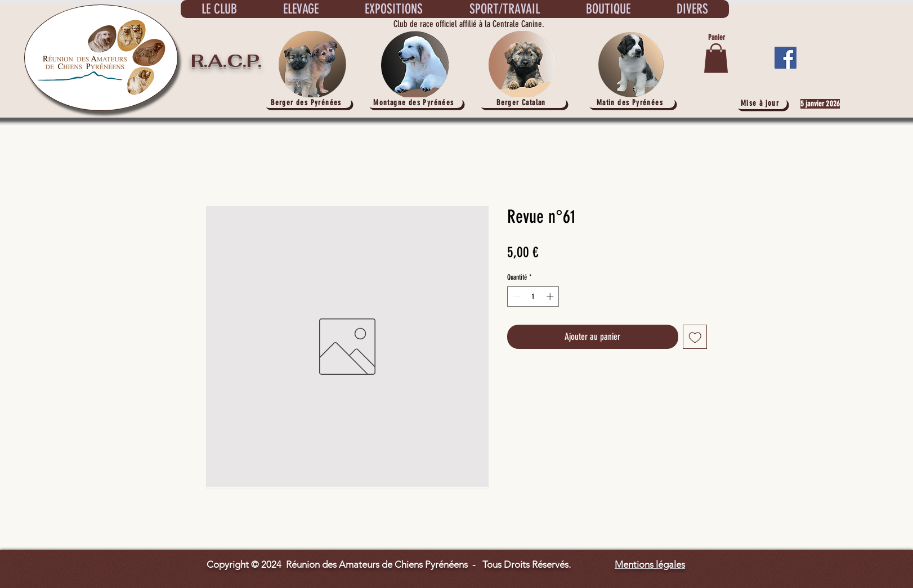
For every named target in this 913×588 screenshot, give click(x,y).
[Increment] (551, 297)
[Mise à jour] (761, 103)
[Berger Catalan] (522, 103)
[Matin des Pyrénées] (631, 103)
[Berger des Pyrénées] (307, 103)
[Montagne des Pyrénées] (415, 103)
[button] (716, 58)
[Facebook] (786, 58)
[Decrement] (516, 297)
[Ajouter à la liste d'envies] (695, 337)
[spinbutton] (533, 297)
